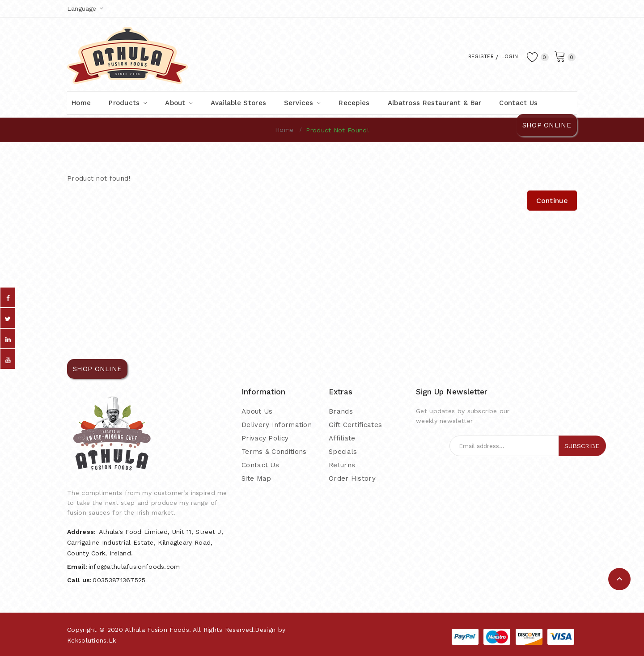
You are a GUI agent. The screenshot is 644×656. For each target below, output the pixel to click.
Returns (342, 465)
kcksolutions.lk (92, 640)
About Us (257, 411)
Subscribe (582, 446)
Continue (552, 201)
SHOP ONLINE (547, 125)
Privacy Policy (265, 438)
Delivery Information (277, 425)
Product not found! (337, 130)
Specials (343, 452)
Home (284, 130)
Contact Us (260, 465)
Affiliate (342, 438)
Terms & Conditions (274, 452)
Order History (352, 478)
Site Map (256, 478)
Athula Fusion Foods (157, 630)
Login (506, 56)
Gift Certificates (355, 425)
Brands (341, 411)
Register (471, 56)
